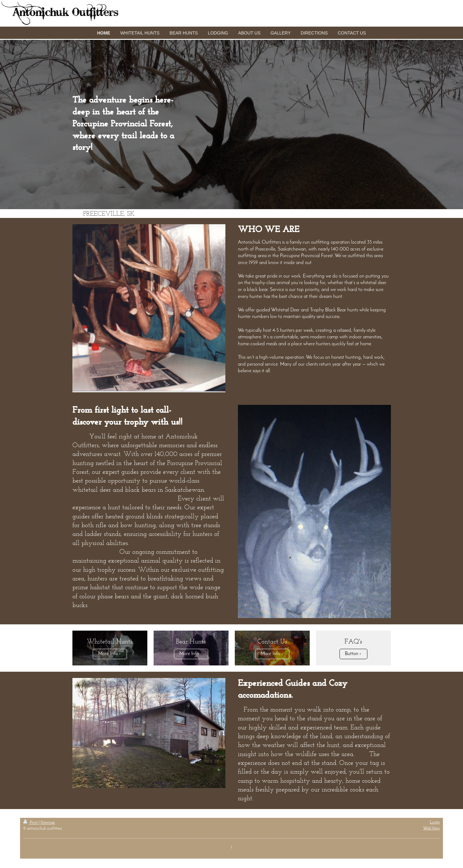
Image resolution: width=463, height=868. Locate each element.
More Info (108, 654)
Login (435, 822)
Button (352, 654)
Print (31, 823)
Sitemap (48, 823)
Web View (431, 828)
